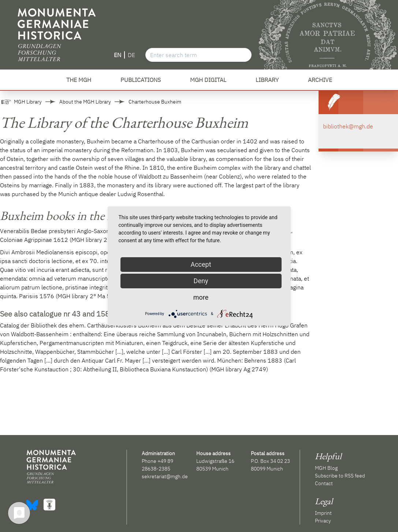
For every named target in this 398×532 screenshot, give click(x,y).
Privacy (323, 521)
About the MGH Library (85, 102)
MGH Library (28, 102)
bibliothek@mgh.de (348, 126)
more (201, 297)
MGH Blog (326, 468)
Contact (324, 483)
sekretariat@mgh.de (165, 476)
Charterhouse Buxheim (155, 102)
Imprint (323, 513)
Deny (201, 281)
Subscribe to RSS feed (340, 476)
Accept (201, 264)
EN (118, 55)
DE (131, 55)
